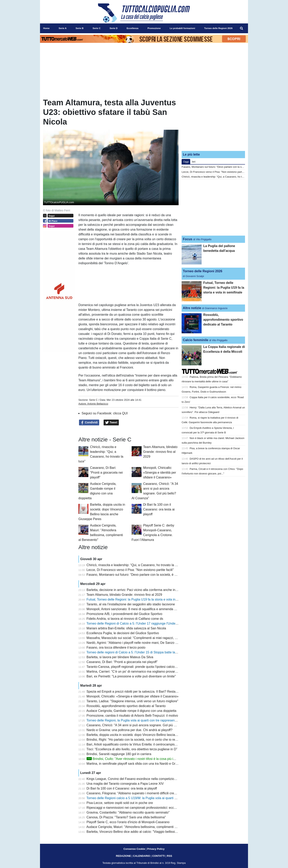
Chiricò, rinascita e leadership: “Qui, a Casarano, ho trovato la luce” (134, 565)
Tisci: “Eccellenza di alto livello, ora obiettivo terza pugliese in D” (132, 749)
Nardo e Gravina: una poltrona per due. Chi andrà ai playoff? (129, 730)
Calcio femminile (195, 340)
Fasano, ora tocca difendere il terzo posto (116, 647)
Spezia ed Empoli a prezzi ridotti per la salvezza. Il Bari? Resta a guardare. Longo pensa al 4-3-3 (155, 692)
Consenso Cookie (134, 849)
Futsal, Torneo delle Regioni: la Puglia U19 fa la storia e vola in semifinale (139, 599)
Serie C (93, 400)
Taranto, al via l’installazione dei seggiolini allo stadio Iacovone (131, 604)
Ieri (194, 162)
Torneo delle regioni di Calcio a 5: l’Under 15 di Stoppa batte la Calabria (137, 652)
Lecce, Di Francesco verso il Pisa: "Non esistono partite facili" (130, 570)
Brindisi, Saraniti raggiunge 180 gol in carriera (119, 754)
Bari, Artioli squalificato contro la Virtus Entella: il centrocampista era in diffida (141, 744)
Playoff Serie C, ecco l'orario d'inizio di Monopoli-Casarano (128, 822)
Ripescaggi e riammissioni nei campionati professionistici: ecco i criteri (136, 808)
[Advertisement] (213, 123)
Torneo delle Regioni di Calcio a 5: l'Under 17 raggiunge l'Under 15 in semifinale (143, 623)
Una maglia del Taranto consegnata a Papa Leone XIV (125, 784)
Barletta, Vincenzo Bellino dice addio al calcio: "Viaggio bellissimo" (134, 832)
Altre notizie (192, 308)
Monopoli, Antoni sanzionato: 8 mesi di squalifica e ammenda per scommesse (142, 609)
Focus (187, 239)
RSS (169, 856)
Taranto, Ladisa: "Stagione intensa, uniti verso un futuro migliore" (132, 701)
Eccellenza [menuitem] (132, 28)
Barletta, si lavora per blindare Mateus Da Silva (120, 657)
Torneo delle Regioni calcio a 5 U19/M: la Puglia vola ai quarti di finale (136, 798)
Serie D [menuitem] (114, 28)
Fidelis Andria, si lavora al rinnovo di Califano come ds (125, 619)
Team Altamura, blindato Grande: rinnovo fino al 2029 (160, 452)
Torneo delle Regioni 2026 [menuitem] (218, 28)
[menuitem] (242, 28)
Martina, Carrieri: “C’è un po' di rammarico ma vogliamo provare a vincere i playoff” (145, 672)
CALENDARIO (141, 856)
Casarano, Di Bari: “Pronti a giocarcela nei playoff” (106, 473)
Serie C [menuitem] (97, 28)
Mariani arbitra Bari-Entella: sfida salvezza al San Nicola (126, 628)
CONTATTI (158, 856)
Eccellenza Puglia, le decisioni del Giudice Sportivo (123, 633)
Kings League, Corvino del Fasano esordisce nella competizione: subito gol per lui (145, 779)
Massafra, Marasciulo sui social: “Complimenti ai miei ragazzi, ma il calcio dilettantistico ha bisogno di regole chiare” (168, 638)
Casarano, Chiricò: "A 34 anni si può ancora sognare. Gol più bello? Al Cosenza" (144, 725)
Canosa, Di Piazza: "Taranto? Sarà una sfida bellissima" (126, 817)
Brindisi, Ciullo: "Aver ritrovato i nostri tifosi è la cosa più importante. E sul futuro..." (148, 759)
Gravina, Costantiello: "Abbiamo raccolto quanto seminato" (128, 812)
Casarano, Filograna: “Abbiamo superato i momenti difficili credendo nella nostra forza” (148, 793)
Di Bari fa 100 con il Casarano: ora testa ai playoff (159, 509)
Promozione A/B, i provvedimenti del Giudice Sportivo (124, 614)
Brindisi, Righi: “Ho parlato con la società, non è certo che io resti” (133, 740)
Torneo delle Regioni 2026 (202, 271)
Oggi (186, 162)
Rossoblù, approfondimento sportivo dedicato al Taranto (126, 706)
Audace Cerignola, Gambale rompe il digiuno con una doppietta (131, 711)
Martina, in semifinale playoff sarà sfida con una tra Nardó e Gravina (135, 764)
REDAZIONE (123, 856)
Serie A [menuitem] (62, 28)
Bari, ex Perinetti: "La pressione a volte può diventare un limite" (131, 676)
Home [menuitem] (46, 28)
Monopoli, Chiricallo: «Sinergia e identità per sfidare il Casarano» (160, 473)
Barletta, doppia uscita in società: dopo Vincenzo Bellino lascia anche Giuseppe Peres (148, 735)
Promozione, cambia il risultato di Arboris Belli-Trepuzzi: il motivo (132, 716)
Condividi (89, 423)
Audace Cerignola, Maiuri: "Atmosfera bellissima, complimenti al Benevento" (140, 827)
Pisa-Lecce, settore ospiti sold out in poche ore (120, 803)
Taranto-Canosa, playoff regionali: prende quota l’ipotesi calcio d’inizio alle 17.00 (143, 667)
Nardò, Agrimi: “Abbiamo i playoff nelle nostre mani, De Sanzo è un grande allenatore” (147, 643)
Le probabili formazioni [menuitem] (182, 28)
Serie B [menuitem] (80, 28)
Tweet (111, 423)
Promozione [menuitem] (154, 28)
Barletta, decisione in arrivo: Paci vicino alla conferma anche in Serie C (137, 590)
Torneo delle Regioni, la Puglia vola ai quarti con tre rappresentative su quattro (142, 720)
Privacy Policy (156, 849)
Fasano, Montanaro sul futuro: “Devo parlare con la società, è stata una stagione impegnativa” (153, 575)
